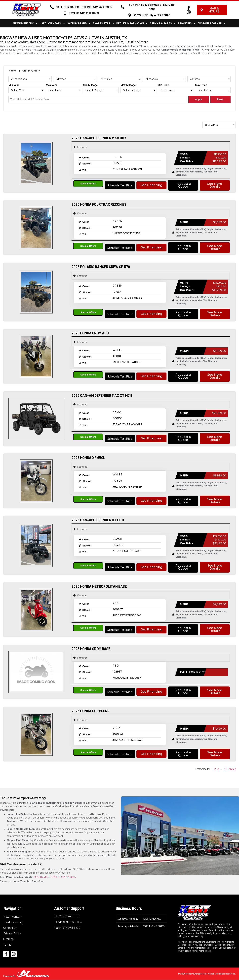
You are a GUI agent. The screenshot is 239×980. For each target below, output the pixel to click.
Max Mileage (128, 85)
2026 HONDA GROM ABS (90, 333)
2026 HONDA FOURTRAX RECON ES (99, 204)
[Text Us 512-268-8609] (65, 13)
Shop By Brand (79, 23)
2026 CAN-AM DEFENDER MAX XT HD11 (102, 395)
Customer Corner (212, 23)
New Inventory (25, 23)
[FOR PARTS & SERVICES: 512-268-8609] (123, 7)
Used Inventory (53, 23)
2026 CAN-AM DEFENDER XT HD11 (98, 520)
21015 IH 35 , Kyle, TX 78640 (152, 15)
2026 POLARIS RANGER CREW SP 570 (101, 267)
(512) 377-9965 (68, 877)
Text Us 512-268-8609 (84, 13)
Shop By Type (104, 23)
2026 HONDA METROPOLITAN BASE (99, 586)
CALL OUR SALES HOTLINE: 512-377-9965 (84, 7)
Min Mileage (90, 85)
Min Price (163, 85)
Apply (198, 99)
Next (232, 769)
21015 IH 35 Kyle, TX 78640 (47, 877)
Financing (187, 23)
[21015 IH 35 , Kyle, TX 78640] (130, 15)
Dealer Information (132, 23)
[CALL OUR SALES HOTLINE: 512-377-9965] (52, 7)
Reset (220, 99)
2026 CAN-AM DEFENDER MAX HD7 (99, 138)
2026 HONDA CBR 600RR (91, 711)
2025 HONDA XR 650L (88, 458)
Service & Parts (163, 23)
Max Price (201, 85)
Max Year (52, 85)
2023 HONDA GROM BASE (91, 649)
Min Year (14, 85)
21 (226, 769)
